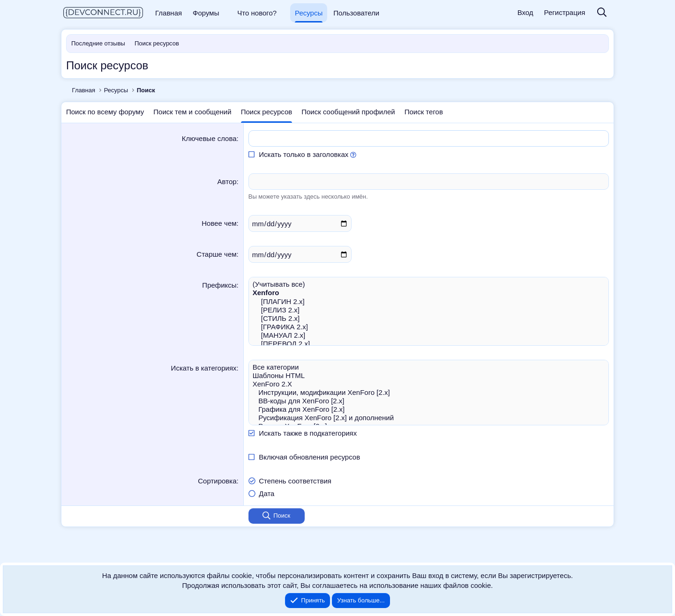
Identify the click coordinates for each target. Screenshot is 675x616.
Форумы (206, 13)
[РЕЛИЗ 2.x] (429, 310)
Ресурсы (309, 13)
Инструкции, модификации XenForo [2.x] (429, 393)
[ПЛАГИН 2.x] (429, 302)
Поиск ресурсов (157, 43)
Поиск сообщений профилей (348, 112)
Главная (169, 13)
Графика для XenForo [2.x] (429, 409)
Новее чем (219, 223)
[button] (226, 13)
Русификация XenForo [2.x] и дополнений (429, 418)
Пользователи (356, 13)
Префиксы (219, 285)
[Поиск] (602, 13)
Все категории (429, 367)
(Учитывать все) (429, 284)
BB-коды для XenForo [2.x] (429, 401)
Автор (227, 182)
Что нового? (257, 13)
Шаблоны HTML (429, 376)
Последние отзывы (98, 43)
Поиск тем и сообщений (192, 112)
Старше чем (216, 254)
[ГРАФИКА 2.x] (429, 327)
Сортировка (217, 481)
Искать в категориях (204, 368)
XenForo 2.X (429, 384)
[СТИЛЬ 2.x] (429, 319)
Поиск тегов (424, 112)
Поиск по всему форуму (105, 112)
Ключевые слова (209, 138)
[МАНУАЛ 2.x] (429, 335)
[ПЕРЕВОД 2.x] (429, 344)
